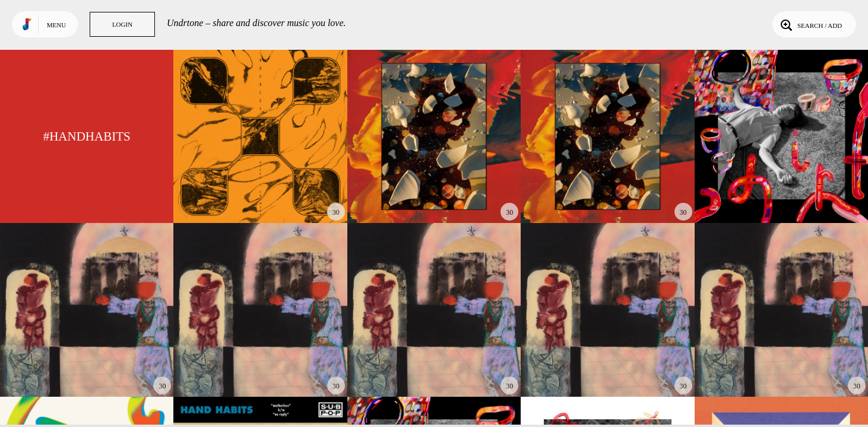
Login (122, 24)
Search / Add (810, 24)
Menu (56, 25)
